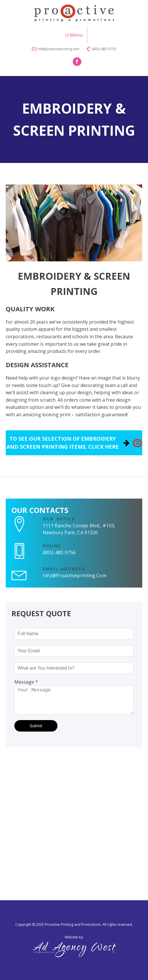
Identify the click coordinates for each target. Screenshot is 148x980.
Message (24, 682)
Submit (36, 726)
